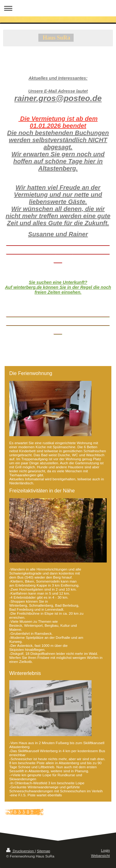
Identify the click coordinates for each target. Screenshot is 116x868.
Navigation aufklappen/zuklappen (58, 8)
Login (105, 850)
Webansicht (100, 855)
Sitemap (43, 851)
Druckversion (21, 851)
